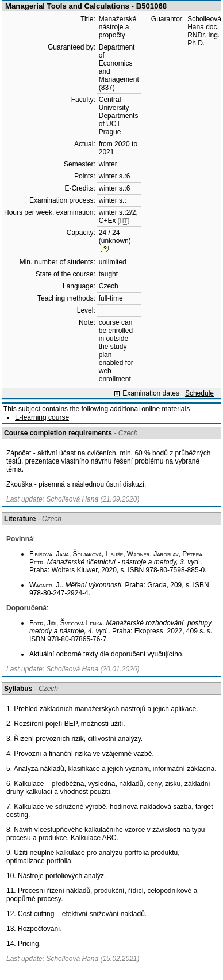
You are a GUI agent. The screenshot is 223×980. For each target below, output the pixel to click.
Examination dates (151, 393)
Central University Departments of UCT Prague (119, 116)
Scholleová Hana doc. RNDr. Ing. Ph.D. (204, 31)
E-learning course (42, 417)
